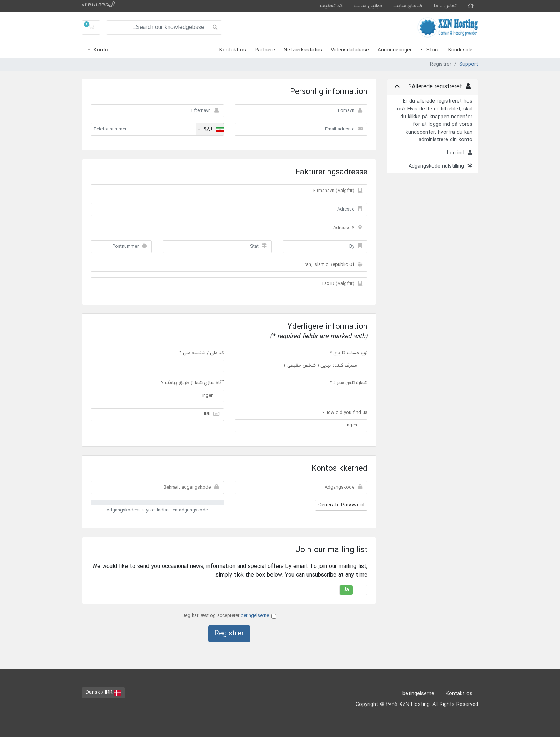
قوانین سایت (368, 6)
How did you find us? (345, 413)
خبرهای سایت (408, 6)
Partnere (265, 50)
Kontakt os (233, 50)
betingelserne (255, 616)
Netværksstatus (303, 50)
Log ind (460, 153)
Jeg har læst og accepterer (229, 616)
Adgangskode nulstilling (441, 166)
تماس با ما (445, 6)
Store (432, 50)
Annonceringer (395, 50)
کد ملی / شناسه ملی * (202, 353)
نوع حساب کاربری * (349, 353)
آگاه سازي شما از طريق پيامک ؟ (192, 383)
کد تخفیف (331, 6)
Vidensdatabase (350, 50)
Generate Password (341, 505)
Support (469, 65)
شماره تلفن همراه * (349, 383)
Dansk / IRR (103, 693)
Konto (100, 50)
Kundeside (460, 50)
